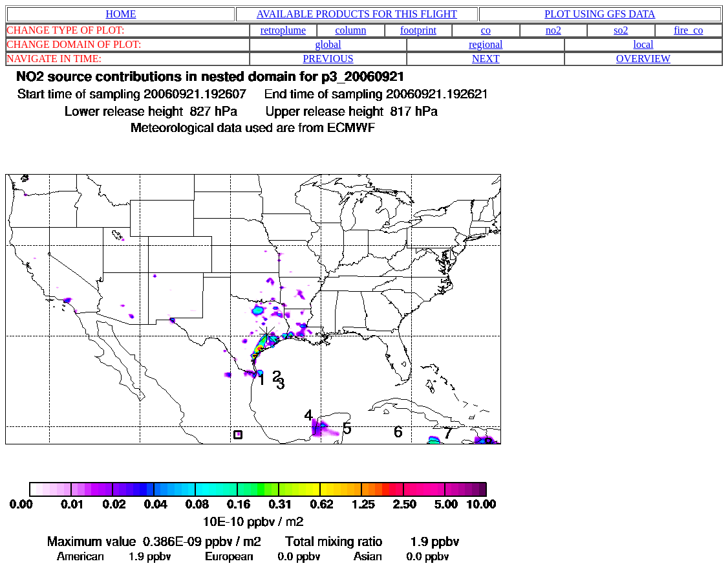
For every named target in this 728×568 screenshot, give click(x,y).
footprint (418, 30)
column (350, 30)
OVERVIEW (643, 59)
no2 (553, 30)
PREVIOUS (328, 59)
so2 (621, 30)
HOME (121, 14)
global (328, 44)
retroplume (283, 30)
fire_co (688, 30)
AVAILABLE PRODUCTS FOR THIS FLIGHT (357, 14)
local (644, 44)
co (486, 30)
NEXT (486, 59)
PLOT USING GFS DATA (600, 14)
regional (486, 44)
